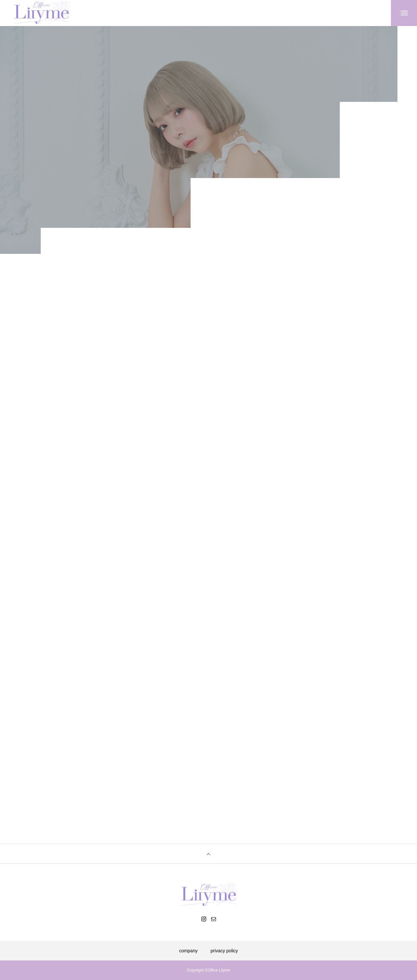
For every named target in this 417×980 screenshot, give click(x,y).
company (188, 951)
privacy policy (224, 951)
